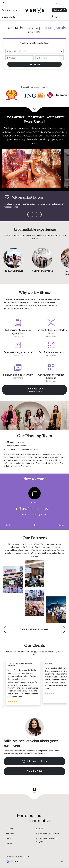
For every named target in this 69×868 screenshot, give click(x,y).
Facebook (10, 829)
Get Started (35, 64)
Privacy (39, 829)
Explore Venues (9, 10)
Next (62, 525)
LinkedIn (9, 843)
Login (55, 17)
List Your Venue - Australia (48, 834)
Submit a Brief (59, 10)
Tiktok (8, 839)
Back (7, 525)
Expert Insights (8, 17)
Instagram (10, 834)
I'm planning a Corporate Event (35, 43)
